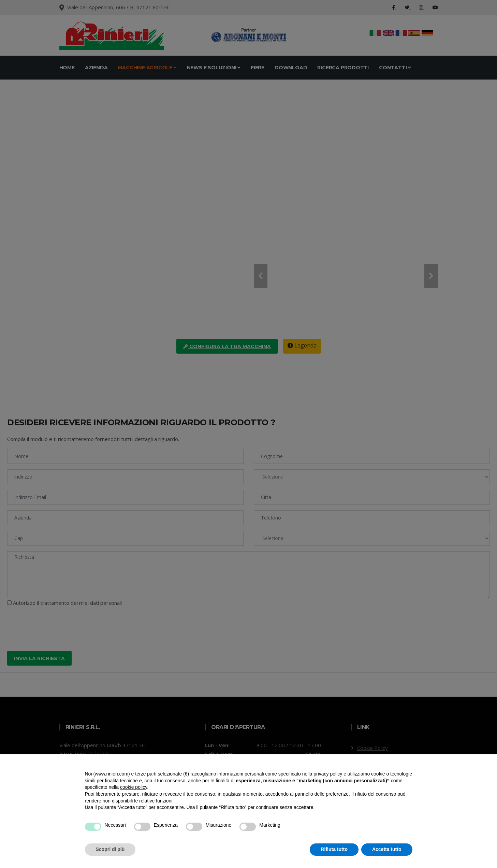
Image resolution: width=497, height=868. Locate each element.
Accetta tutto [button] (387, 849)
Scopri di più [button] (110, 849)
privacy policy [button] (328, 774)
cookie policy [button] (134, 787)
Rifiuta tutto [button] (334, 849)
